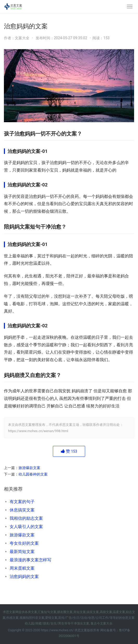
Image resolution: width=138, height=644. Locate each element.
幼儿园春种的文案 (33, 474)
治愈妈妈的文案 (24, 577)
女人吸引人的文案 (26, 527)
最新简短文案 (22, 552)
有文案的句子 (22, 502)
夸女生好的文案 (24, 543)
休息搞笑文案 (22, 510)
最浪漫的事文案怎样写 (30, 560)
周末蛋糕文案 (22, 568)
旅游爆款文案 (29, 468)
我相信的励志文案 (26, 518)
